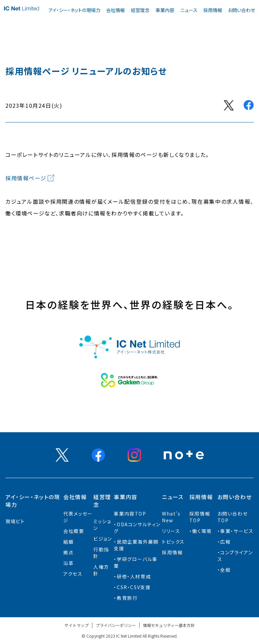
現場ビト (15, 521)
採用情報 (213, 10)
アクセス (73, 574)
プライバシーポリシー (116, 625)
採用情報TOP (200, 517)
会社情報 (115, 10)
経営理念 (140, 10)
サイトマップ (77, 625)
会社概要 (74, 531)
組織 (68, 542)
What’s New (171, 517)
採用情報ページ (26, 178)
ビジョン (103, 539)
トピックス (173, 542)
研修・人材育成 (134, 576)
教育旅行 (127, 598)
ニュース (189, 10)
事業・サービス (237, 531)
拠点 (68, 552)
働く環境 (202, 531)
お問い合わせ (241, 10)
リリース (171, 531)
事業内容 (165, 10)
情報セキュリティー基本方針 (169, 625)
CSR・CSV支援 (134, 587)
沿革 (68, 563)
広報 (225, 542)
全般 (225, 570)
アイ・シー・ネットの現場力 (74, 10)
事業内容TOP (130, 514)
